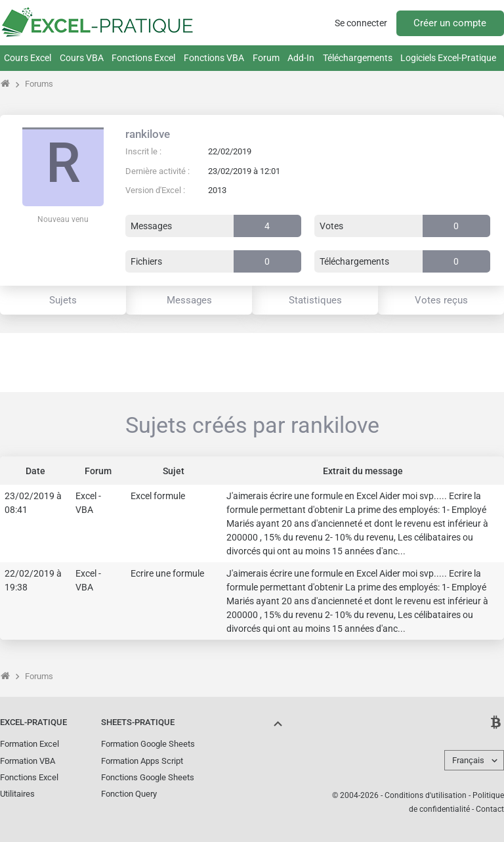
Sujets (63, 300)
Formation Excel (30, 744)
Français (468, 760)
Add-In (301, 58)
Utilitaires (17, 794)
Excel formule (158, 496)
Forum (266, 58)
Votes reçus (441, 300)
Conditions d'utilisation (426, 795)
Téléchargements (358, 58)
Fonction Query (129, 794)
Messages (189, 300)
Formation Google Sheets (148, 744)
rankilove (148, 134)
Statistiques (315, 300)
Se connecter (361, 23)
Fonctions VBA (214, 58)
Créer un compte (450, 23)
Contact (490, 809)
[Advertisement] (252, 363)
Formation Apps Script (142, 761)
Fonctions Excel (143, 58)
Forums (39, 84)
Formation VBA (28, 761)
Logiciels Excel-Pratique (448, 58)
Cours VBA (82, 58)
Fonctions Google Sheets (148, 777)
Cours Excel (28, 58)
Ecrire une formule (167, 573)
